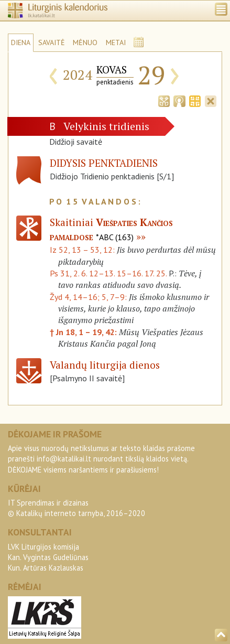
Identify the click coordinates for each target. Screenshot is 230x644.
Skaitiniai (111, 229)
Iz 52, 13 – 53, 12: (83, 250)
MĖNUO (85, 42)
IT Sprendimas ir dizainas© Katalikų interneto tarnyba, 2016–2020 (76, 508)
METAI (116, 42)
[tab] (164, 100)
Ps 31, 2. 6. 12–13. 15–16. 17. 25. (108, 273)
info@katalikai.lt (64, 459)
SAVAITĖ (52, 42)
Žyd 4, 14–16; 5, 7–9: (89, 297)
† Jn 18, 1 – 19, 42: (84, 332)
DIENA (21, 42)
